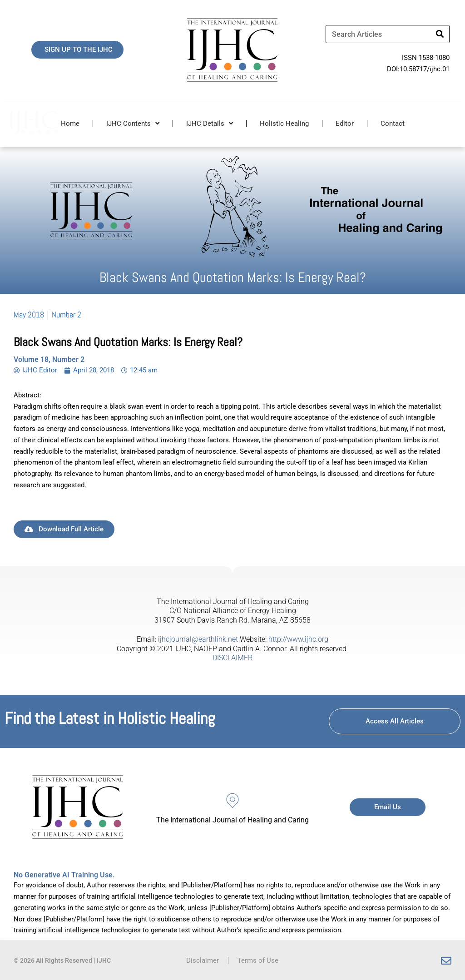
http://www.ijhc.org (298, 639)
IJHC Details (210, 123)
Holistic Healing (284, 124)
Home (70, 124)
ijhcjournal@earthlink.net (198, 639)
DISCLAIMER (232, 658)
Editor (345, 124)
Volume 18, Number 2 (49, 359)
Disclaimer (203, 960)
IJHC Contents (133, 123)
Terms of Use (258, 960)
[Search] (440, 34)
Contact (393, 124)
